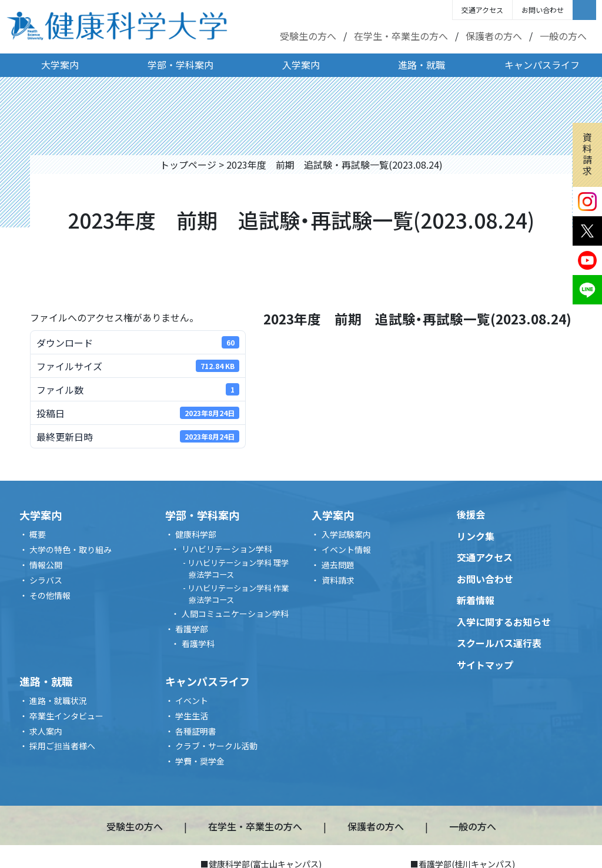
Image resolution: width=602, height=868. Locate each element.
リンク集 (476, 536)
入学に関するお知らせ (504, 622)
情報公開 (46, 565)
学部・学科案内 (180, 65)
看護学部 (192, 629)
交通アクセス (482, 10)
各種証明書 (196, 731)
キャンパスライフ (542, 65)
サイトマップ (485, 665)
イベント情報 (346, 549)
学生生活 (192, 716)
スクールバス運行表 (499, 643)
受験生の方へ (308, 36)
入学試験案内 (346, 534)
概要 (38, 534)
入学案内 (301, 65)
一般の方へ (563, 36)
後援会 (471, 514)
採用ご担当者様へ (62, 746)
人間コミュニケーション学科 (235, 614)
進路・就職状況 (58, 701)
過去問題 (338, 565)
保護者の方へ (494, 36)
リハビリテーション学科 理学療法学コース (238, 569)
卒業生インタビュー (66, 716)
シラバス (46, 580)
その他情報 (50, 595)
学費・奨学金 (200, 761)
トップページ (188, 165)
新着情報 (476, 600)
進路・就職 (422, 65)
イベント (192, 701)
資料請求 (587, 154)
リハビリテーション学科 (227, 549)
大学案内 (60, 65)
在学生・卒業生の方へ (401, 36)
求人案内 (46, 731)
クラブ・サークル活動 (216, 746)
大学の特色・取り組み (71, 549)
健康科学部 (196, 534)
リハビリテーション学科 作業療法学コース (238, 594)
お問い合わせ (543, 10)
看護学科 (198, 644)
